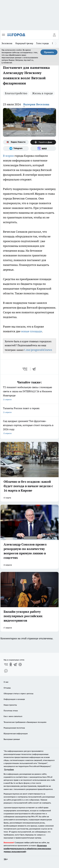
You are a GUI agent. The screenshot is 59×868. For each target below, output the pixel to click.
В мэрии (8, 156)
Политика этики (11, 711)
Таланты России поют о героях (29, 411)
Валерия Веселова (36, 104)
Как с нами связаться (13, 716)
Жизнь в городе (42, 93)
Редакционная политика (14, 728)
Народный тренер (24, 43)
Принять (49, 52)
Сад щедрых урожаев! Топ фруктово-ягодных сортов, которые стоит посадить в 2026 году (29, 427)
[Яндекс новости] (16, 142)
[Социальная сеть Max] (43, 149)
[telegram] (35, 369)
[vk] (25, 369)
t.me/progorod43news (38, 350)
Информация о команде (14, 699)
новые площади (32, 331)
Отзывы (7, 688)
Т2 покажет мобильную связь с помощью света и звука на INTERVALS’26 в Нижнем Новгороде (29, 394)
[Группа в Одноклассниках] (11, 664)
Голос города (42, 43)
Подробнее (9, 769)
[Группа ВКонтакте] (6, 664)
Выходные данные (12, 739)
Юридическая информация (16, 733)
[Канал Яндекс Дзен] (43, 142)
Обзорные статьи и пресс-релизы (18, 693)
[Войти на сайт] (54, 35)
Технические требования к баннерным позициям (25, 722)
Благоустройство (16, 93)
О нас (6, 682)
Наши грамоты (10, 705)
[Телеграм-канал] (16, 149)
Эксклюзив (7, 43)
